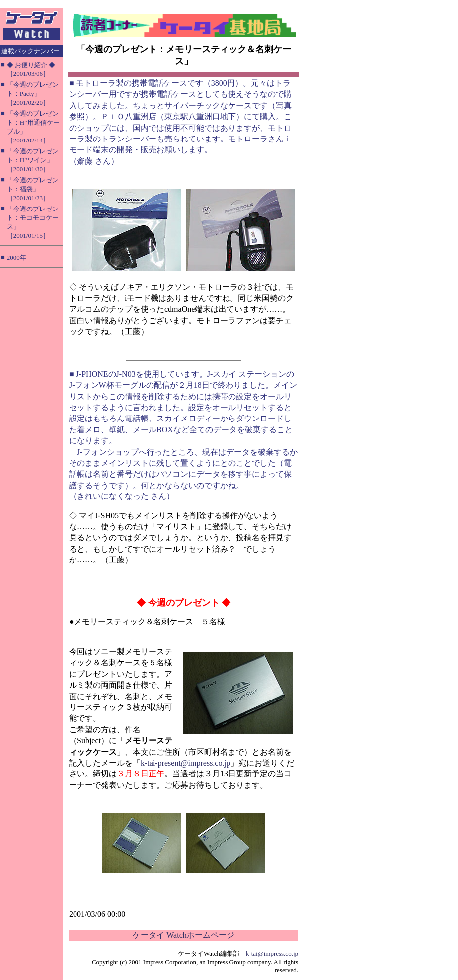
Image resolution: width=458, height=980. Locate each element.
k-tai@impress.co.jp (272, 953)
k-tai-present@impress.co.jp (186, 763)
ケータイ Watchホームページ (183, 935)
